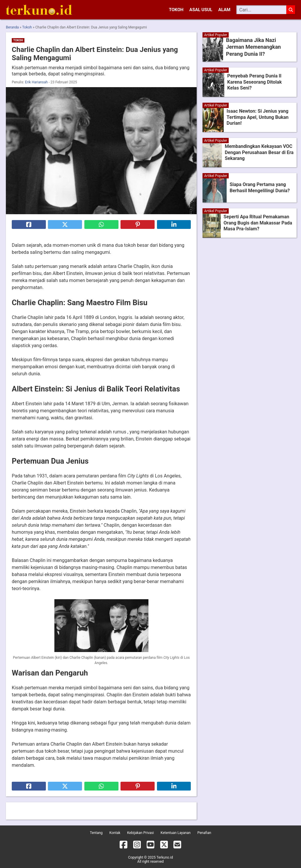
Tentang (96, 833)
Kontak (115, 833)
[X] (164, 846)
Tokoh (176, 10)
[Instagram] (137, 846)
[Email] (177, 846)
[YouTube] (150, 846)
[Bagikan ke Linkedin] (174, 224)
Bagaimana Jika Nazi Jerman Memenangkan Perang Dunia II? (259, 47)
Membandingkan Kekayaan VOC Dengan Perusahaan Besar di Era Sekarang (259, 152)
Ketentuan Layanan (175, 833)
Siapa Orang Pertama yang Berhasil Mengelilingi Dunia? (260, 188)
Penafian (204, 833)
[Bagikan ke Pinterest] (138, 224)
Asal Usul (201, 10)
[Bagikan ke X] (65, 224)
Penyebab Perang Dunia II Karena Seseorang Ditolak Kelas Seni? (254, 82)
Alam (224, 10)
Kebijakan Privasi (140, 833)
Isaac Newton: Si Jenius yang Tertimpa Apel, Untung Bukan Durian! (258, 117)
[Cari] (261, 10)
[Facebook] (123, 846)
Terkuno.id (165, 857)
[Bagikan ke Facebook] (29, 224)
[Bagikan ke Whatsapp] (101, 224)
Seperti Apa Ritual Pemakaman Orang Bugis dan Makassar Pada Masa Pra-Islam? (258, 223)
